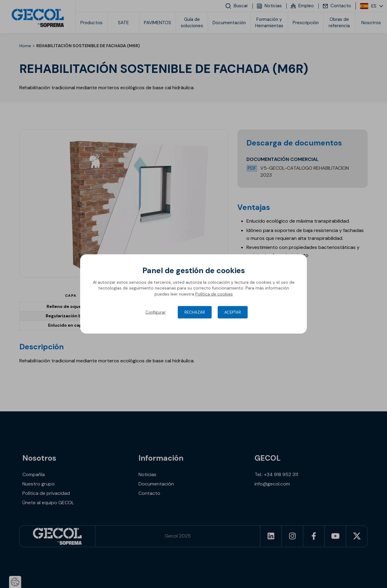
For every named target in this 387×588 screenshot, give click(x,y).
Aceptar (233, 312)
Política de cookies (214, 294)
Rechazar (195, 312)
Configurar (156, 312)
